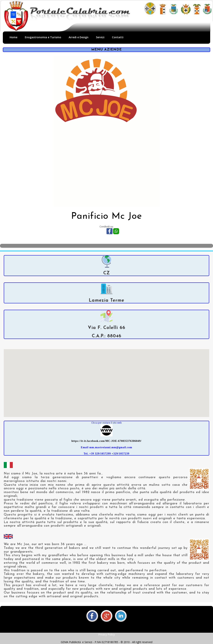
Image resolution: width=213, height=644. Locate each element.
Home (13, 37)
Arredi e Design (79, 37)
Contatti (118, 37)
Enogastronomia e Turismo (43, 37)
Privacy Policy (106, 634)
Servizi (100, 37)
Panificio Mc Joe (106, 216)
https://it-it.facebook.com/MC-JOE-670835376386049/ (107, 441)
